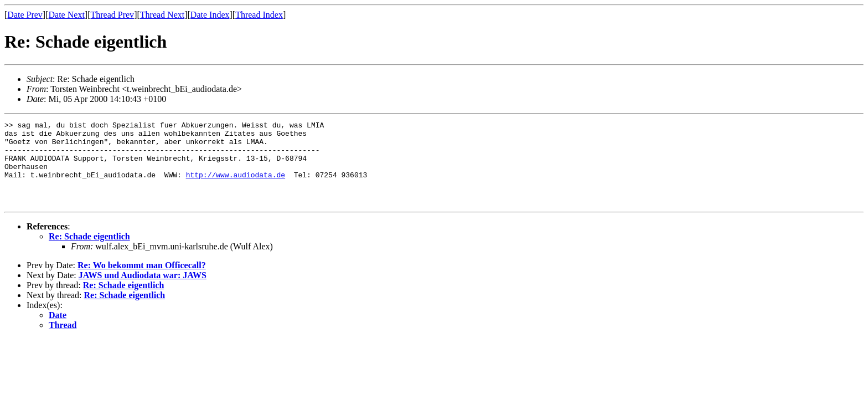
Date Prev (25, 15)
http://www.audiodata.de (236, 186)
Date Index (210, 15)
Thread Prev (112, 15)
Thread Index (259, 15)
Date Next (67, 15)
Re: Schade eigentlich (89, 253)
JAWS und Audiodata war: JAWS (143, 292)
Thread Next (162, 15)
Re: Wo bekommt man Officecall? (142, 282)
